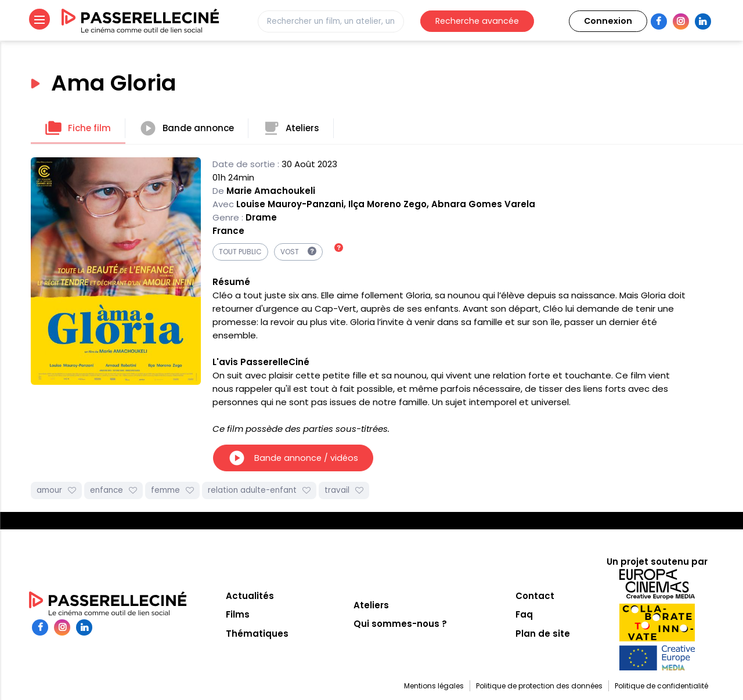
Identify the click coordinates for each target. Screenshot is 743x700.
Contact (535, 596)
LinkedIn (703, 21)
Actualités (250, 596)
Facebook (659, 21)
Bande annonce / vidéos (293, 458)
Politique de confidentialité (661, 686)
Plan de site (543, 634)
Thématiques (257, 634)
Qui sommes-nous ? (400, 624)
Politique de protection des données (539, 686)
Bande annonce (187, 128)
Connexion (608, 21)
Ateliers (291, 128)
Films (238, 614)
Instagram (681, 21)
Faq (524, 614)
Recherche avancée (477, 21)
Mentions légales (434, 686)
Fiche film (78, 128)
